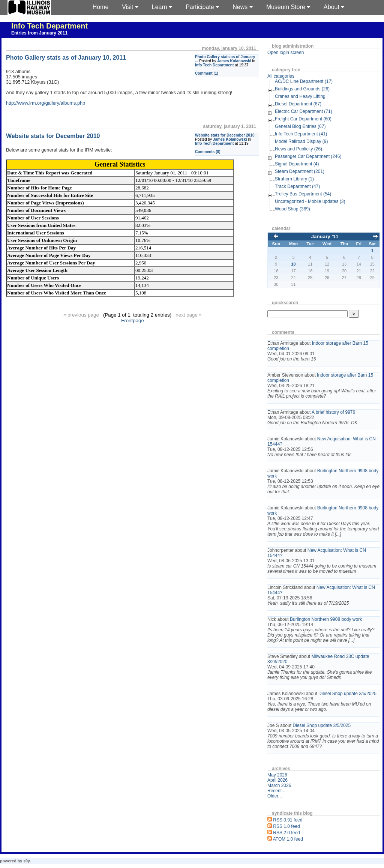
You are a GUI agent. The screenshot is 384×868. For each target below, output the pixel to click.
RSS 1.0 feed (286, 826)
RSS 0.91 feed (288, 820)
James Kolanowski (234, 61)
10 (294, 264)
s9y (26, 861)
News (242, 7)
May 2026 (277, 775)
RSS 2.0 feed (286, 833)
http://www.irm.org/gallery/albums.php (46, 103)
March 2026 (279, 785)
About (334, 7)
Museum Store (288, 7)
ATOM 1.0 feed (288, 839)
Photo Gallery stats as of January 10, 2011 (66, 58)
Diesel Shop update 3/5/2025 (347, 694)
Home (101, 7)
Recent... (276, 791)
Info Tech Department (49, 26)
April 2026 (277, 780)
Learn (162, 7)
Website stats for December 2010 (225, 135)
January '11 (325, 237)
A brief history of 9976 (333, 412)
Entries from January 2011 (39, 33)
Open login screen (286, 53)
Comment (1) (207, 73)
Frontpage (133, 321)
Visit (130, 7)
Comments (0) (208, 152)
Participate (202, 7)
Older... (275, 796)
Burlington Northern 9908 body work (326, 619)
